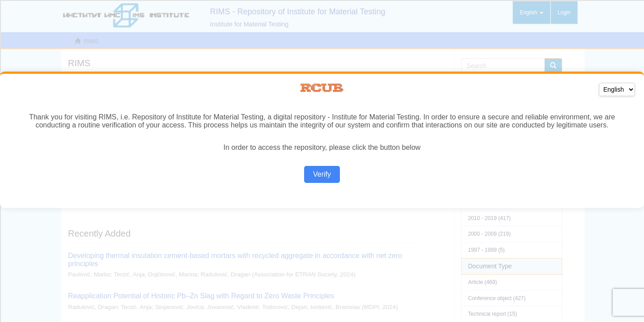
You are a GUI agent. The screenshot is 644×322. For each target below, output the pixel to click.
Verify (322, 174)
